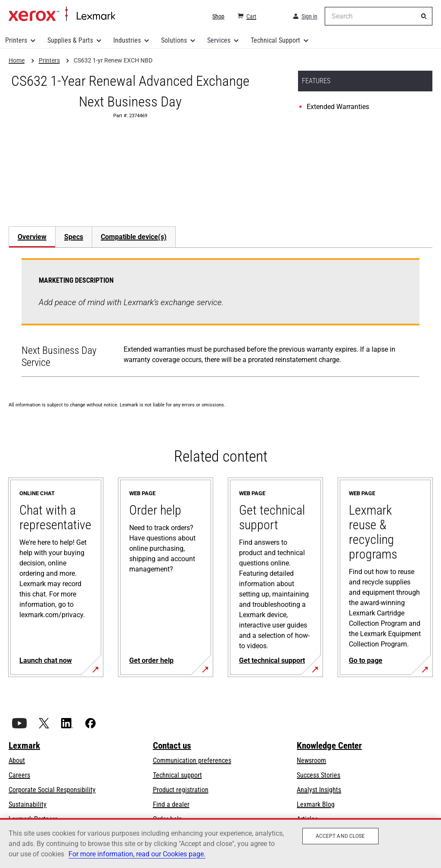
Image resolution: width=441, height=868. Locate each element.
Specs (74, 237)
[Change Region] (274, 16)
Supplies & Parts (70, 40)
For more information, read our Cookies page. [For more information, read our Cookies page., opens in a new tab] (137, 854)
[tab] (32, 237)
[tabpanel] (220, 319)
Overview (32, 237)
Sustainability (28, 804)
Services (219, 40)
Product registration (181, 790)
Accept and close (340, 836)
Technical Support (275, 40)
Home (62, 14)
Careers (19, 775)
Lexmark (24, 746)
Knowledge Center (329, 746)
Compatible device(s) (134, 237)
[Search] (424, 16)
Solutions (174, 40)
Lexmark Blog (316, 804)
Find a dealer (171, 804)
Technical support (177, 775)
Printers (16, 40)
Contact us (172, 746)
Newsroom (311, 760)
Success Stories (318, 775)
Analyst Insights (319, 790)
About (17, 760)
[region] (220, 843)
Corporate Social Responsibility (52, 790)
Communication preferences (192, 760)
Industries (127, 40)
